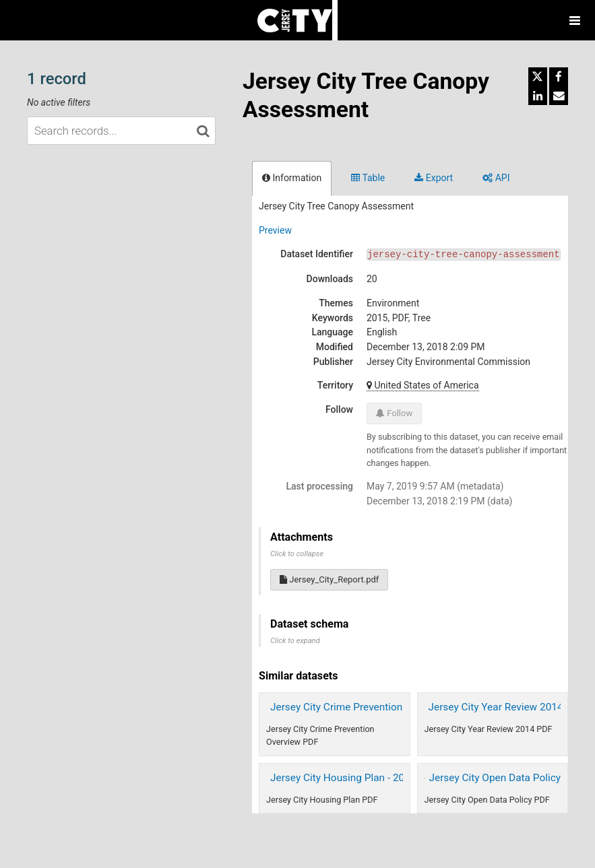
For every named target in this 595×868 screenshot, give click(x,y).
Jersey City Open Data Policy (495, 778)
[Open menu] (575, 20)
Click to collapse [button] (297, 554)
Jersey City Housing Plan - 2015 (343, 778)
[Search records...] (121, 131)
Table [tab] (368, 178)
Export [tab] (434, 178)
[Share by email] (559, 96)
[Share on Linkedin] (538, 96)
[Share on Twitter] (538, 77)
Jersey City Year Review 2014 (496, 707)
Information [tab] (292, 178)
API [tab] (496, 178)
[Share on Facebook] (559, 77)
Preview (275, 230)
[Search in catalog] (203, 131)
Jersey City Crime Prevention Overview (358, 707)
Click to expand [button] (295, 641)
